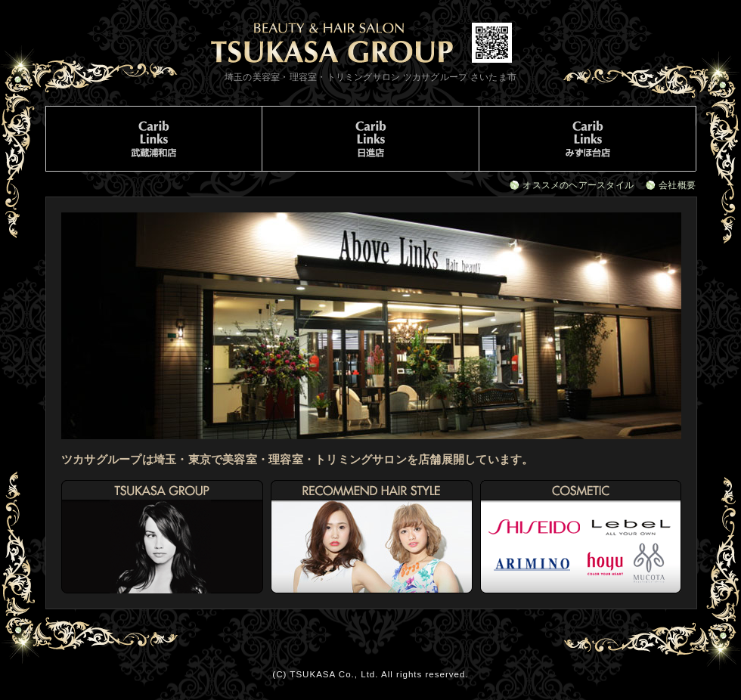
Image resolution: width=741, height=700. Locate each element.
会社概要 (677, 185)
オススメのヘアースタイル (578, 185)
